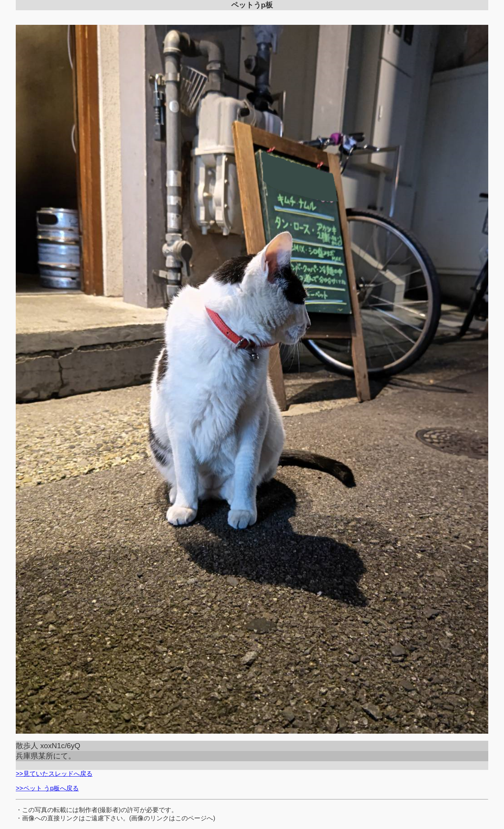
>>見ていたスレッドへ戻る (54, 774)
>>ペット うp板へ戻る (47, 788)
